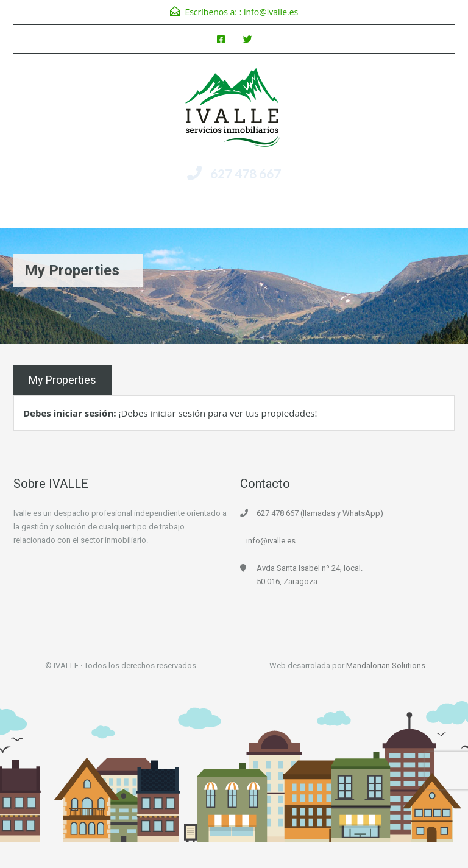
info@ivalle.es (271, 12)
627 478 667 (246, 173)
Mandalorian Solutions (386, 665)
